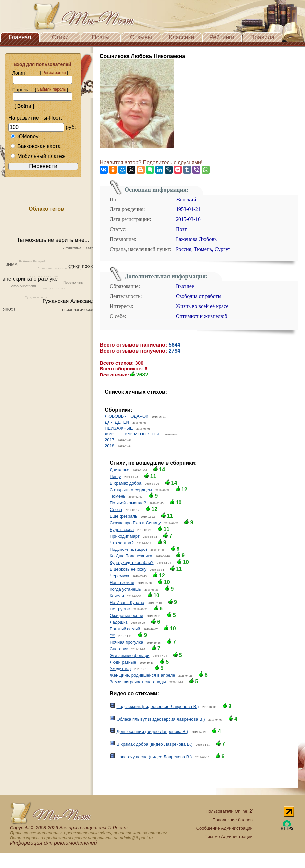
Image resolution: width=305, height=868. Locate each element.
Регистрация (54, 73)
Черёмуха (120, 576)
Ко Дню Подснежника (131, 556)
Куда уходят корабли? (132, 563)
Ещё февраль (124, 516)
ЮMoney (24, 136)
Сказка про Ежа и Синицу (135, 523)
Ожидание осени (127, 616)
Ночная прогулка (126, 642)
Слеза (116, 510)
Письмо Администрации (228, 836)
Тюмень (117, 496)
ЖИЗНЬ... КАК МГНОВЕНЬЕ (133, 434)
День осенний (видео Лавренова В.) (152, 732)
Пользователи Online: (229, 811)
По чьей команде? (128, 503)
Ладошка (119, 622)
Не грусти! (120, 609)
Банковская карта (35, 146)
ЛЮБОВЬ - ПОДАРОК (127, 416)
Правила (262, 37)
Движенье (120, 470)
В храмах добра (126, 483)
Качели (117, 596)
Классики (182, 37)
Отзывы (141, 37)
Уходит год (120, 669)
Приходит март (125, 536)
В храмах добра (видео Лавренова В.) (154, 744)
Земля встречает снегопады (138, 682)
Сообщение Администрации (225, 828)
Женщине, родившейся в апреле (142, 675)
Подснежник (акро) (128, 549)
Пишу (115, 476)
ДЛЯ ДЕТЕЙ (117, 422)
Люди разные (123, 662)
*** (112, 636)
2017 (109, 440)
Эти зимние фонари (129, 655)
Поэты (101, 37)
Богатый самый (125, 629)
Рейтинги (222, 37)
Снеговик (119, 649)
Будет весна (122, 529)
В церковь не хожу (128, 569)
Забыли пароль (51, 89)
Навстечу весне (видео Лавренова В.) (154, 757)
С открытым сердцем (131, 490)
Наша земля (122, 582)
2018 (109, 446)
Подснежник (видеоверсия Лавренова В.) (157, 706)
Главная (20, 37)
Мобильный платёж (38, 156)
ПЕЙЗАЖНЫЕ (119, 428)
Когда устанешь (125, 589)
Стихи (60, 37)
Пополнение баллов (232, 820)
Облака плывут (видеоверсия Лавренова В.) (160, 719)
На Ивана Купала (127, 602)
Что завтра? (122, 543)
